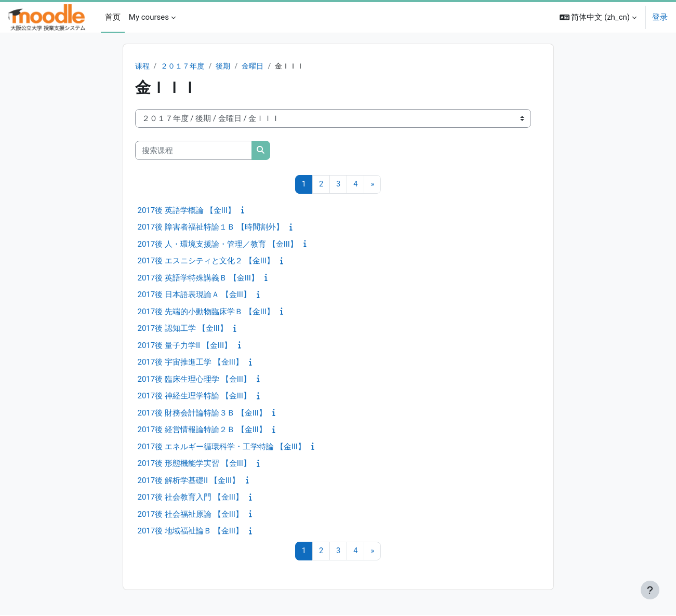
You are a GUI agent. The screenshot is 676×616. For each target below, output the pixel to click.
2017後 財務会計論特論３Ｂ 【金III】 (202, 413)
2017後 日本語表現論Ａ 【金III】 (194, 296)
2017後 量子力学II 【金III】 (185, 346)
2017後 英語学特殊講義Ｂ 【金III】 (198, 278)
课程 (143, 66)
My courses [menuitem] (149, 17)
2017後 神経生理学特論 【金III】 (194, 397)
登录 (660, 17)
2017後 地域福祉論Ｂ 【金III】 (190, 532)
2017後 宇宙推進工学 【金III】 (190, 363)
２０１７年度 (185, 66)
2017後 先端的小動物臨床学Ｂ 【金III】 (206, 312)
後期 (228, 66)
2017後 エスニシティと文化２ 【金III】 (206, 262)
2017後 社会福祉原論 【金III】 (190, 515)
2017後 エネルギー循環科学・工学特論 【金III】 (222, 447)
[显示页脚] (650, 590)
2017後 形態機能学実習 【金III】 (194, 464)
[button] (598, 17)
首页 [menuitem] (113, 17)
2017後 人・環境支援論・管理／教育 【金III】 (218, 245)
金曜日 (259, 66)
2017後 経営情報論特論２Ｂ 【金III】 (202, 431)
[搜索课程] (194, 151)
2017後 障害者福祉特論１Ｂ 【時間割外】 (211, 228)
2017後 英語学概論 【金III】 (187, 211)
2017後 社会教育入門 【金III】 (190, 498)
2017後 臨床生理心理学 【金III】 (194, 380)
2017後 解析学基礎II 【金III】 (189, 481)
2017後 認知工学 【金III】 (183, 329)
